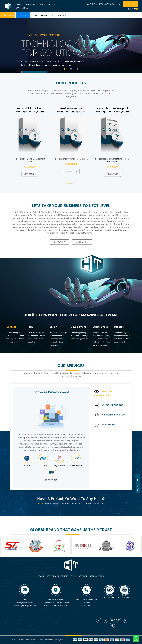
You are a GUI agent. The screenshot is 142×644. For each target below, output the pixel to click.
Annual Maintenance (109, 415)
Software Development (103, 393)
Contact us (22, 8)
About (41, 576)
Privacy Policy (60, 640)
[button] (68, 184)
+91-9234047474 (86, 606)
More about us (60, 242)
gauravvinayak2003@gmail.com (25, 606)
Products (7, 15)
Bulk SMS (63, 15)
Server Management (109, 405)
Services (22, 15)
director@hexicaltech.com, (25, 603)
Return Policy (97, 576)
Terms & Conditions (47, 640)
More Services (106, 425)
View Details (30, 174)
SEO (53, 15)
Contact (83, 576)
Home (19, 4)
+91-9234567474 (86, 603)
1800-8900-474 (107, 4)
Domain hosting (40, 15)
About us (31, 4)
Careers (45, 4)
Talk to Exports (82, 242)
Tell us (40, 503)
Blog (57, 4)
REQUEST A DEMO (138, 483)
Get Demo (130, 4)
